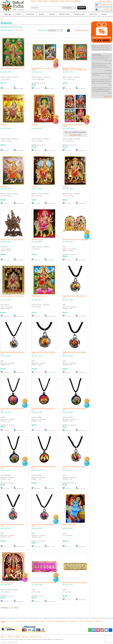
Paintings (8, 14)
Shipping (17, 636)
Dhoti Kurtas (98, 621)
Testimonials (54, 1)
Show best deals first (82, 30)
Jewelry (52, 14)
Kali (81, 621)
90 (21, 30)
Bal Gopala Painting (62, 621)
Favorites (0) (107, 9)
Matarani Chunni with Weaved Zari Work (44, 583)
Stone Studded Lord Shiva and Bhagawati (75, 240)
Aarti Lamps (51, 621)
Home (33, 1)
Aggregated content (4, 622)
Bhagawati (4, 125)
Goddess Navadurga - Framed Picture (12, 296)
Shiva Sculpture (33, 621)
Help (62, 1)
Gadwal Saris (74, 621)
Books (104, 14)
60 (17, 30)
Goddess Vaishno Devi (38, 296)
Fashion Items (65, 14)
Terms (10, 636)
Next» (16, 608)
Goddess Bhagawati (38, 240)
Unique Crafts (80, 14)
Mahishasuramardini (7, 583)
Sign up (102, 1)
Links (40, 636)
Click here (73, 135)
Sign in (109, 1)
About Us (33, 636)
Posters (18, 14)
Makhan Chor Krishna (69, 525)
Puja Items (93, 14)
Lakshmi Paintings (21, 621)
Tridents (42, 621)
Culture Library (42, 1)
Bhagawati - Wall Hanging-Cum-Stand (12, 240)
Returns (25, 636)
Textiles (42, 14)
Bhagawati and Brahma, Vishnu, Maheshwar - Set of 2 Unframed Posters (75, 69)
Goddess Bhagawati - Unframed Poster (12, 68)
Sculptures (30, 14)
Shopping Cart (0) (105, 5)
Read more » (108, 97)
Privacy (3, 636)
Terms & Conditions (73, 1)
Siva (12, 621)
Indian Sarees (89, 621)
